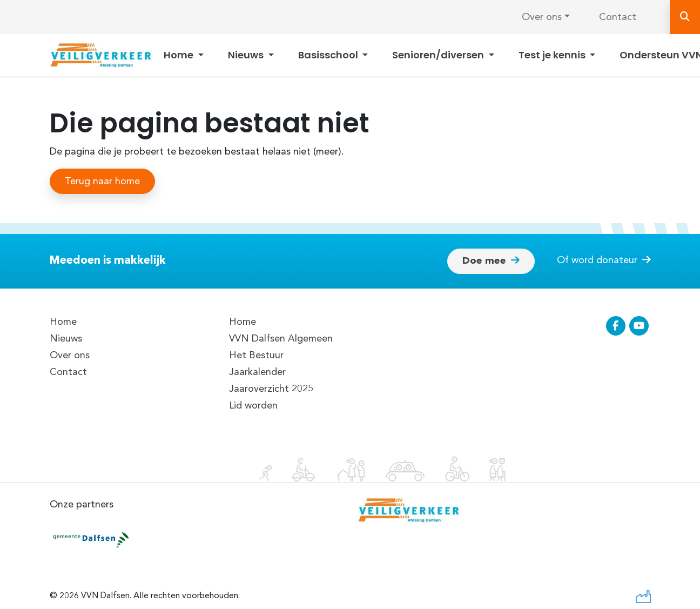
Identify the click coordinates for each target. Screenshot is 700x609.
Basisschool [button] (329, 55)
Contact (618, 17)
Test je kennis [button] (553, 55)
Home (63, 322)
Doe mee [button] (491, 261)
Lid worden (253, 406)
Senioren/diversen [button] (439, 55)
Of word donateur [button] (604, 260)
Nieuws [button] (247, 55)
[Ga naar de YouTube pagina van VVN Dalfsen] (639, 326)
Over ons (542, 17)
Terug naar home (102, 181)
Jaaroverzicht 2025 (271, 389)
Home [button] (180, 55)
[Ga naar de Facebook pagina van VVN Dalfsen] (616, 326)
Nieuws (66, 339)
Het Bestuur (256, 355)
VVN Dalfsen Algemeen (281, 339)
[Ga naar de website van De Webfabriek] (643, 596)
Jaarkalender (257, 372)
